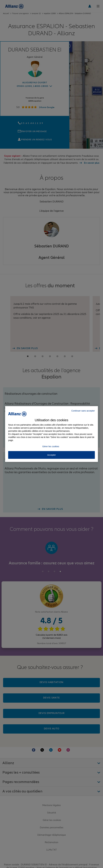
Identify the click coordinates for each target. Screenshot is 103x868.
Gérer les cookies (51, 446)
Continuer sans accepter (83, 411)
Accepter (51, 455)
